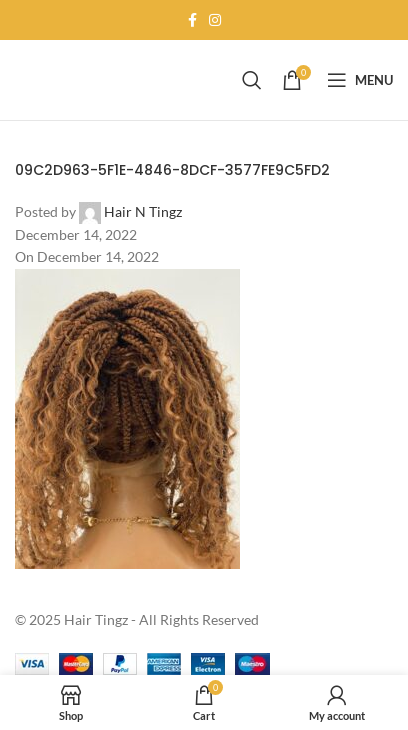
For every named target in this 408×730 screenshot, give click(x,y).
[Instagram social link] (215, 20)
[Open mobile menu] (360, 80)
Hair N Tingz (143, 211)
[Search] (252, 80)
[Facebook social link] (192, 20)
